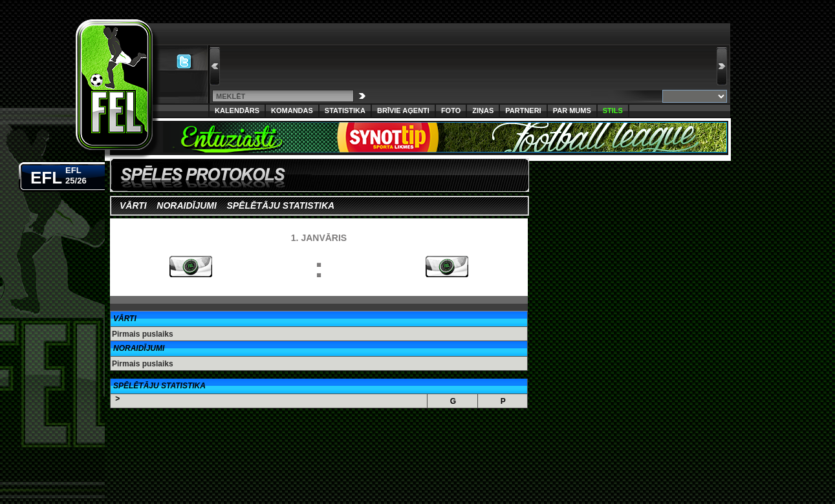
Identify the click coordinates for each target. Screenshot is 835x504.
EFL (59, 175)
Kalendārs (237, 110)
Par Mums (572, 110)
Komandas (292, 110)
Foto (451, 110)
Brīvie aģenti (403, 110)
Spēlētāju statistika (280, 205)
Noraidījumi (187, 205)
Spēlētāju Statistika (159, 386)
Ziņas (483, 110)
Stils (613, 110)
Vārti (133, 205)
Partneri (523, 110)
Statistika (345, 110)
